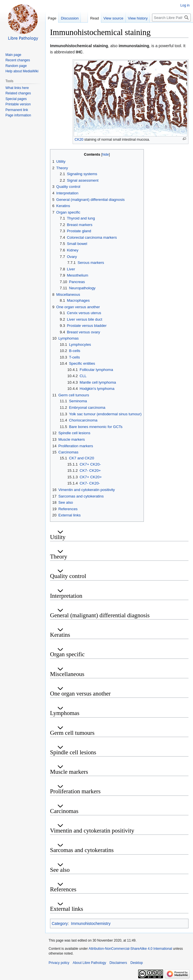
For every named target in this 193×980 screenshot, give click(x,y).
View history (138, 18)
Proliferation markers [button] (75, 791)
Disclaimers (118, 963)
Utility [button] (58, 537)
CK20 (79, 140)
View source (113, 18)
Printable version (18, 104)
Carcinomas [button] (64, 811)
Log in (185, 5)
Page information (18, 115)
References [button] (63, 889)
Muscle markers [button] (69, 772)
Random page (16, 66)
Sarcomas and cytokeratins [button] (82, 850)
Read (95, 18)
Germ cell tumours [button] (72, 733)
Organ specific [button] (67, 654)
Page (52, 18)
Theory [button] (59, 557)
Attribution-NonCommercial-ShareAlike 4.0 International (130, 949)
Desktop (136, 963)
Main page (13, 55)
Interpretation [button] (66, 596)
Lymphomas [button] (65, 713)
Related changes (18, 93)
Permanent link (17, 110)
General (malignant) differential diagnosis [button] (100, 615)
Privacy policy (59, 963)
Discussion (70, 18)
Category (60, 923)
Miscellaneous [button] (67, 674)
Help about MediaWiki (22, 71)
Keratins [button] (60, 635)
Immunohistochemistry (91, 923)
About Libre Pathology (89, 963)
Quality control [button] (68, 576)
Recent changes (18, 60)
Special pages (16, 99)
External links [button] (67, 909)
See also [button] (60, 870)
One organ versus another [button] (80, 694)
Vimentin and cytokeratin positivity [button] (92, 831)
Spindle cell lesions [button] (73, 752)
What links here (17, 88)
